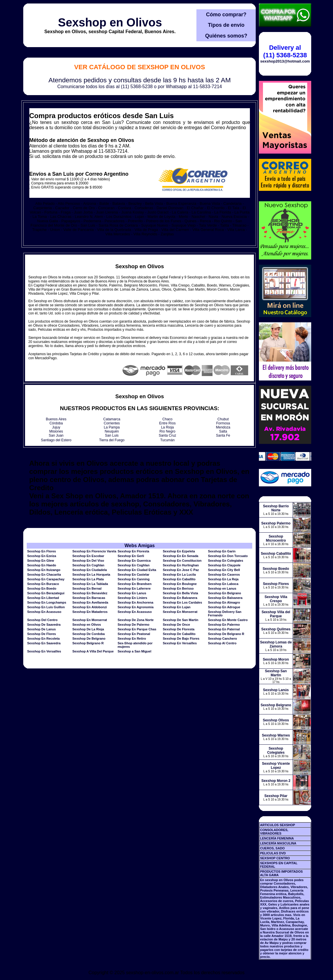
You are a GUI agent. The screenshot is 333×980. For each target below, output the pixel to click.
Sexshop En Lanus (132, 593)
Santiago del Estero (56, 440)
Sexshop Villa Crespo (276, 599)
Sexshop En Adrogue (224, 607)
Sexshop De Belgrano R (226, 634)
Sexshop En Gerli (131, 556)
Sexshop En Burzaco (43, 584)
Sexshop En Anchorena (136, 602)
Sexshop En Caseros (224, 575)
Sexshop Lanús (276, 690)
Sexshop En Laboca (223, 584)
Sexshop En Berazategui (46, 593)
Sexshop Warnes (276, 735)
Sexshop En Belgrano (225, 593)
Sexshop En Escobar (88, 556)
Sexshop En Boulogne (180, 584)
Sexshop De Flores (41, 634)
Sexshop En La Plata (88, 579)
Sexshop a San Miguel (135, 651)
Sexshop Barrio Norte (276, 508)
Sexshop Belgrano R (88, 643)
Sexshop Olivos (276, 720)
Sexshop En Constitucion (182, 561)
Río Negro (168, 431)
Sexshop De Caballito (179, 634)
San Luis (112, 435)
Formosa (223, 423)
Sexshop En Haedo (42, 565)
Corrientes (112, 423)
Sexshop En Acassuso (44, 612)
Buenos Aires (56, 419)
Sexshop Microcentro (276, 538)
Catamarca (112, 419)
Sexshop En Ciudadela (90, 570)
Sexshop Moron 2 (276, 781)
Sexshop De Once (176, 625)
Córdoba (56, 423)
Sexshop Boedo (276, 569)
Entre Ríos (168, 423)
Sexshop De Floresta (179, 629)
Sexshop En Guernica (134, 561)
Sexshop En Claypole (224, 565)
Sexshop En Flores (41, 551)
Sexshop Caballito (276, 554)
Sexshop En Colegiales (226, 561)
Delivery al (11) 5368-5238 (285, 51)
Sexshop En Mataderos (90, 612)
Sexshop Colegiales (276, 750)
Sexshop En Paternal (224, 629)
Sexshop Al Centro (222, 643)
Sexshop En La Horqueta (91, 575)
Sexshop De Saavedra (44, 625)
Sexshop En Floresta (134, 551)
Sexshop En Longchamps (46, 602)
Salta (223, 431)
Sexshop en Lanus (222, 588)
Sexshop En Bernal (87, 588)
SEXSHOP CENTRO (275, 858)
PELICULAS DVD (273, 853)
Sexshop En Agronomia (136, 607)
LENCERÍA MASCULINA (278, 843)
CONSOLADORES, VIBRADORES (274, 832)
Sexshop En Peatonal (134, 634)
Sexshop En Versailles (180, 643)
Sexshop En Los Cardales (182, 602)
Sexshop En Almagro (224, 602)
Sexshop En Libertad (43, 598)
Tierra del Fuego (112, 440)
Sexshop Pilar (276, 796)
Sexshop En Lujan (177, 607)
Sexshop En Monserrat (180, 612)
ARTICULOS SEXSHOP (277, 825)
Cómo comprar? (226, 15)
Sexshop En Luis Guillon (46, 607)
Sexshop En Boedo (42, 588)
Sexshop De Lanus (41, 629)
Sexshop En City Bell (224, 570)
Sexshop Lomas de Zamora (276, 644)
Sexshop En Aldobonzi (90, 607)
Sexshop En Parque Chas (137, 629)
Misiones (56, 431)
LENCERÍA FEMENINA (277, 838)
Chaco (168, 419)
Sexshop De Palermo (134, 625)
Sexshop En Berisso (178, 588)
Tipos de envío (226, 25)
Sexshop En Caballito (179, 579)
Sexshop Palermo (276, 523)
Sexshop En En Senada (180, 556)
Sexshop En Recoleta (43, 638)
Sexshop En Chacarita (44, 575)
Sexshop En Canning (134, 579)
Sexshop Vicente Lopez (276, 766)
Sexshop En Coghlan (88, 565)
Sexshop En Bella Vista (180, 593)
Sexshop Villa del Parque (276, 614)
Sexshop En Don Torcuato (228, 556)
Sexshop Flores (276, 584)
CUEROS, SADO (272, 848)
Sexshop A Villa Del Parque (93, 651)
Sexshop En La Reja (223, 579)
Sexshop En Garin (222, 551)
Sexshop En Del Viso (88, 561)
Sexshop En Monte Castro (228, 620)
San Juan (56, 435)
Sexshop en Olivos (110, 22)
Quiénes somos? (226, 36)
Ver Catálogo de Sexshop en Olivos (139, 67)
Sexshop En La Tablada (90, 584)
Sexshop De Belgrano (89, 638)
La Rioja (167, 427)
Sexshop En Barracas (89, 598)
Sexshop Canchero (223, 638)
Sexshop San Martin (276, 673)
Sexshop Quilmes (276, 629)
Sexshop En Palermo (224, 625)
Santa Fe (223, 435)
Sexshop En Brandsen (135, 584)
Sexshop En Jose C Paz (181, 570)
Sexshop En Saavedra (44, 643)
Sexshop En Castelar (134, 575)
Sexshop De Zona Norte (136, 620)
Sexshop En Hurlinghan (181, 565)
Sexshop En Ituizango (44, 570)
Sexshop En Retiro (132, 638)
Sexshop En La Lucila (179, 575)
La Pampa (112, 427)
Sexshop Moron (276, 659)
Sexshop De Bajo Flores (181, 638)
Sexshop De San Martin (180, 620)
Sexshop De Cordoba (88, 634)
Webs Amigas (139, 546)
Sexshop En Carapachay (46, 579)
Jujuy (56, 427)
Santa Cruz (167, 435)
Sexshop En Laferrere (134, 588)
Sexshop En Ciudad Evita (137, 570)
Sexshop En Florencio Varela (94, 551)
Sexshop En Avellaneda (90, 602)
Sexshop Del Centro (42, 620)
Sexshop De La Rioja (88, 629)
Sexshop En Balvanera (180, 598)
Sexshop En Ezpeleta (179, 551)
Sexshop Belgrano (276, 705)
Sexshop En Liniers (133, 598)
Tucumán (167, 440)
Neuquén (112, 431)
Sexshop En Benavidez (90, 593)
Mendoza (223, 427)
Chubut (223, 419)
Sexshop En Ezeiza (42, 556)
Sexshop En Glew (40, 561)
